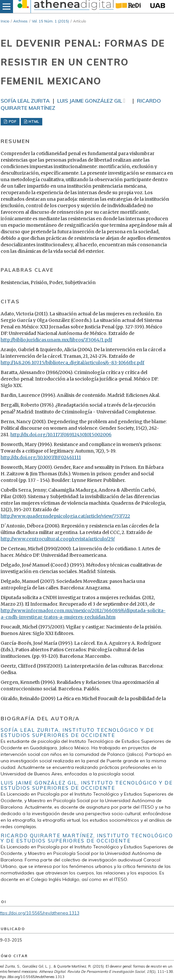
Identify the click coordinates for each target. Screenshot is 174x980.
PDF (12, 122)
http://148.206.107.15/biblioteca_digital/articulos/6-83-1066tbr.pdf (73, 363)
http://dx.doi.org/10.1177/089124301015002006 (61, 435)
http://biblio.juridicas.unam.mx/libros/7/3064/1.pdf (56, 340)
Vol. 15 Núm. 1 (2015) (50, 21)
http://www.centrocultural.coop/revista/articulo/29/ (58, 539)
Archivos (20, 21)
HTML (33, 122)
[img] (65, 7)
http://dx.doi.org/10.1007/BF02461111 (41, 457)
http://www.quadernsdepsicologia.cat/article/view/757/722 (65, 516)
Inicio (5, 21)
